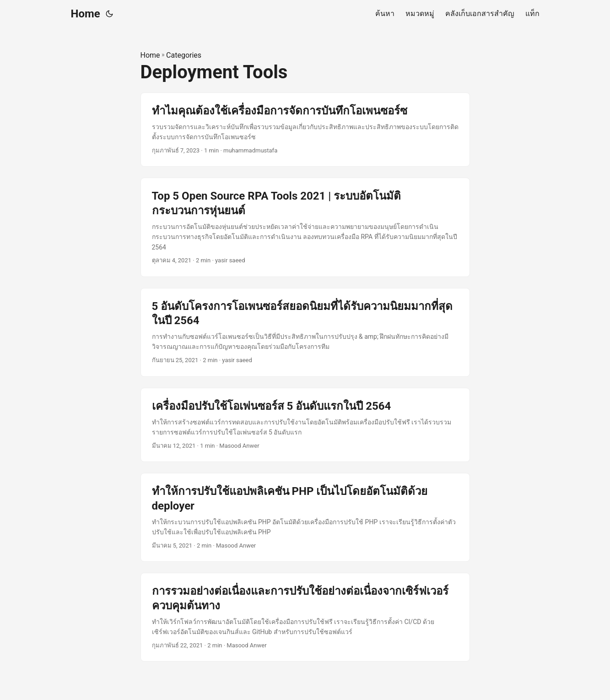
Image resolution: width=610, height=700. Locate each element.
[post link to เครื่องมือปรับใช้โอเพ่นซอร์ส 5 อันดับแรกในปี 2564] (305, 425)
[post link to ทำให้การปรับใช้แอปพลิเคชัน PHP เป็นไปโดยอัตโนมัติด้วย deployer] (305, 517)
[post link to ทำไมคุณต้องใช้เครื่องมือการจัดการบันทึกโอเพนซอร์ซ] (305, 130)
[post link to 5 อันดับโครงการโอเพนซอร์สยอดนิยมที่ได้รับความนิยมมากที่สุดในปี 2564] (305, 332)
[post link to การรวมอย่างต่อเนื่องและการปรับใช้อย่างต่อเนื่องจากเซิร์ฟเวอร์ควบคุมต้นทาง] (305, 617)
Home (86, 14)
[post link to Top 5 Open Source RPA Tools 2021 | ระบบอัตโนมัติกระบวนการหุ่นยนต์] (305, 227)
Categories (184, 55)
